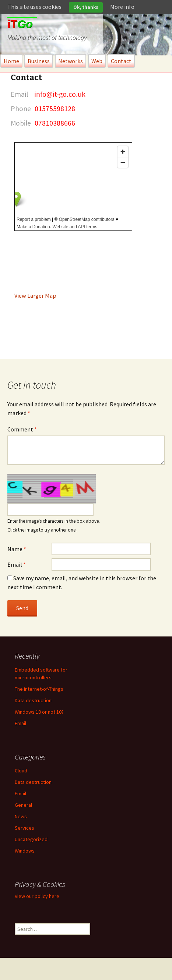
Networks (71, 61)
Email (17, 564)
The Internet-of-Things (39, 689)
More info (122, 7)
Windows (25, 851)
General (23, 805)
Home (11, 61)
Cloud (21, 771)
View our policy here (37, 896)
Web (97, 61)
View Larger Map (35, 296)
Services (24, 828)
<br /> (73, 187)
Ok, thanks (86, 7)
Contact (121, 61)
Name (17, 549)
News (21, 816)
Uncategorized (31, 839)
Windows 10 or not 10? (39, 712)
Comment (22, 429)
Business (39, 61)
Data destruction (33, 700)
